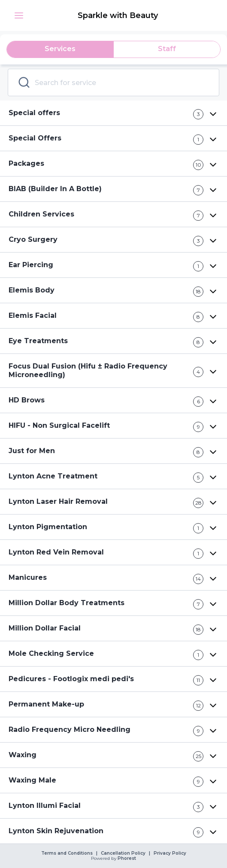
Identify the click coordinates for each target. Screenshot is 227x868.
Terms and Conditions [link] (67, 853)
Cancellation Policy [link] (123, 853)
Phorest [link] (126, 859)
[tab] (60, 49)
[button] (19, 15)
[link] (119, 15)
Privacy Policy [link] (170, 853)
